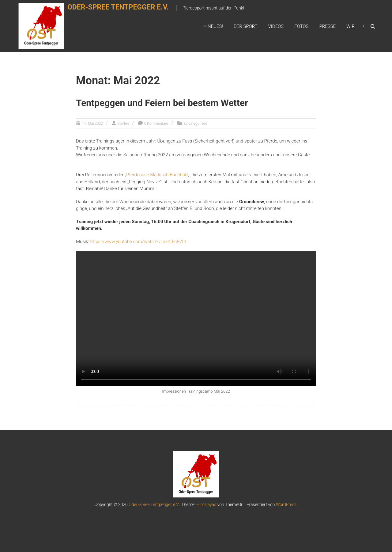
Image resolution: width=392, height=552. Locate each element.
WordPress (286, 505)
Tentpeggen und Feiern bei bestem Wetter (162, 103)
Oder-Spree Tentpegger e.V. (126, 11)
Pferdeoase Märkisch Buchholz (157, 175)
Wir (351, 27)
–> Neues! (212, 27)
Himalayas (206, 505)
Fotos (301, 27)
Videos (276, 27)
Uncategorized (196, 124)
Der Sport (246, 27)
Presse (327, 27)
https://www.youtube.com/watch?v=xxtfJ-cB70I (138, 242)
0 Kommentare (156, 124)
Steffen (123, 124)
